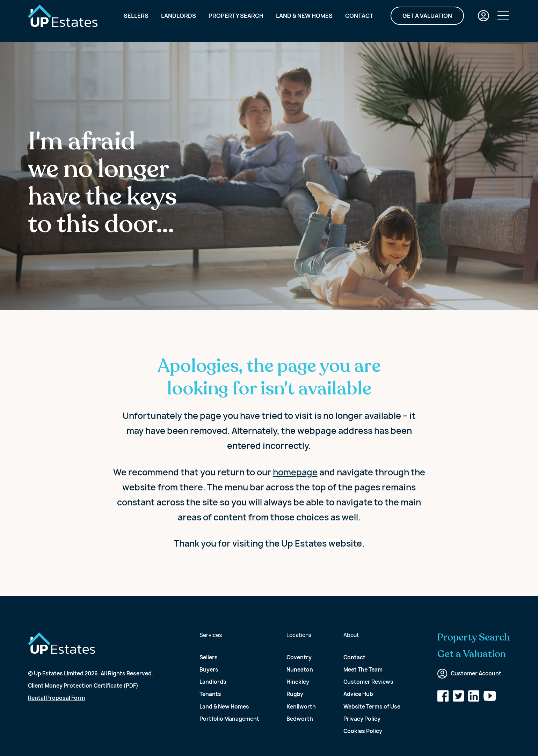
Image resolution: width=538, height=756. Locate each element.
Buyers (209, 670)
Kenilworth (301, 707)
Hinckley (298, 682)
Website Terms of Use (372, 707)
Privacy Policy (362, 719)
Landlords (179, 21)
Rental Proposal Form (56, 698)
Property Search (236, 21)
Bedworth (300, 719)
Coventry (299, 657)
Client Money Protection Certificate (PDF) (83, 686)
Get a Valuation (427, 21)
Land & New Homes (304, 21)
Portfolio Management (229, 719)
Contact (359, 21)
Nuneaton (300, 670)
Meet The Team (363, 670)
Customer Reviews (368, 682)
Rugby (295, 694)
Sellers (136, 21)
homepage (295, 472)
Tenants (210, 694)
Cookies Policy (363, 731)
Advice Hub (358, 694)
